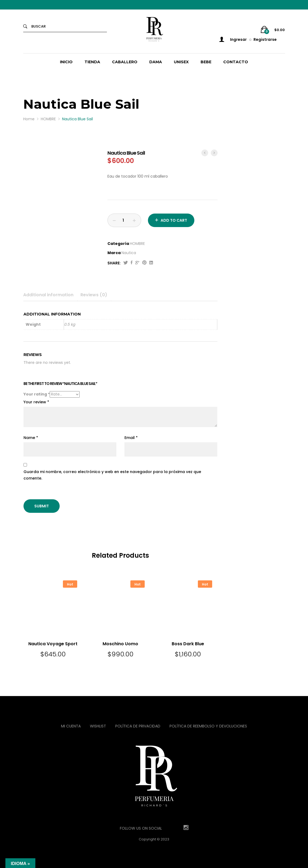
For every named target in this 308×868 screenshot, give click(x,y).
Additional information (48, 295)
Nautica (129, 253)
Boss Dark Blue (188, 644)
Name (31, 438)
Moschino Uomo (120, 644)
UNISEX (181, 62)
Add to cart (174, 220)
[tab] (50, 295)
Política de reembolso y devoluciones (208, 726)
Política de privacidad (138, 726)
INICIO (66, 62)
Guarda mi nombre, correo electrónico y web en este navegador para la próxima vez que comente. (112, 475)
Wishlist (98, 726)
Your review (36, 402)
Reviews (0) (94, 295)
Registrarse (265, 39)
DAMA (156, 62)
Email (131, 438)
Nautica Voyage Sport (53, 644)
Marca (114, 253)
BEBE (206, 62)
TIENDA (92, 62)
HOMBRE (137, 244)
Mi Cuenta (71, 726)
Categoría (118, 244)
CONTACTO (236, 62)
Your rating (37, 394)
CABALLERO (125, 62)
